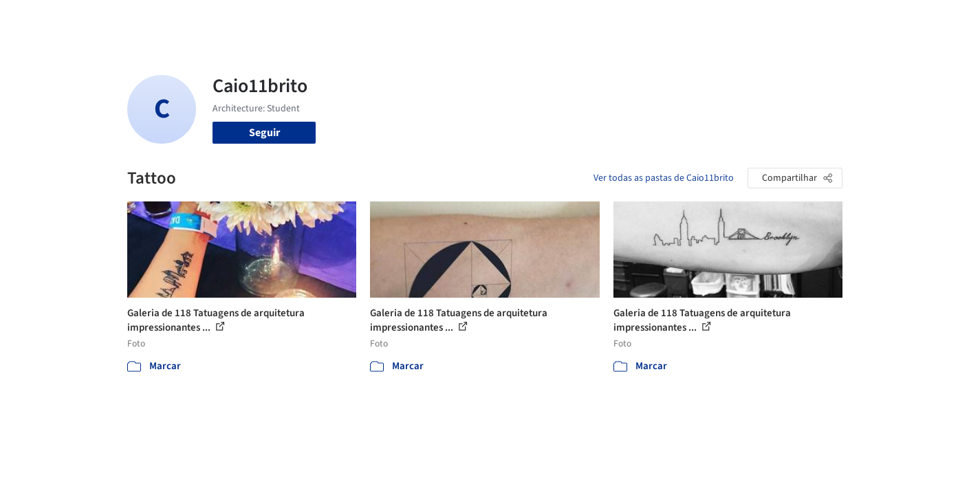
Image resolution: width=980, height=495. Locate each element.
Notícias (647, 19)
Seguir (264, 133)
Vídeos (693, 19)
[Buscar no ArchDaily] (282, 19)
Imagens (512, 19)
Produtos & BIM (580, 19)
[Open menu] (903, 19)
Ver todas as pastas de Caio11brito (664, 178)
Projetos (461, 19)
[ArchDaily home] (78, 19)
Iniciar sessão (769, 19)
